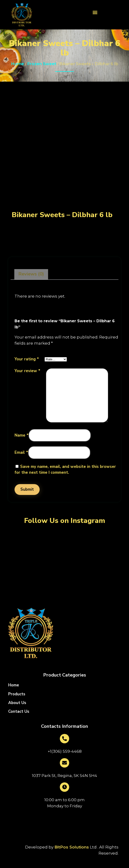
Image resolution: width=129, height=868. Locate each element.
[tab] (31, 274)
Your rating (27, 359)
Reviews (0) (31, 274)
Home (17, 64)
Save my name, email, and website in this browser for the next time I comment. (65, 470)
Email (21, 452)
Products (17, 694)
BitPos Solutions (72, 847)
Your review (27, 371)
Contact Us (19, 712)
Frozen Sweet (42, 64)
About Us (17, 703)
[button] (95, 12)
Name (22, 435)
